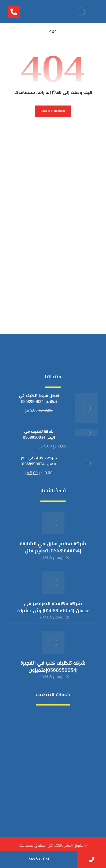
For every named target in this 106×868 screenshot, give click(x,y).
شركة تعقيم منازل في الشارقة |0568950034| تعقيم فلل (53, 548)
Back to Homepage (53, 111)
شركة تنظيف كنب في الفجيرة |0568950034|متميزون (53, 667)
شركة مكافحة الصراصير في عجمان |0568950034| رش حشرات (53, 608)
